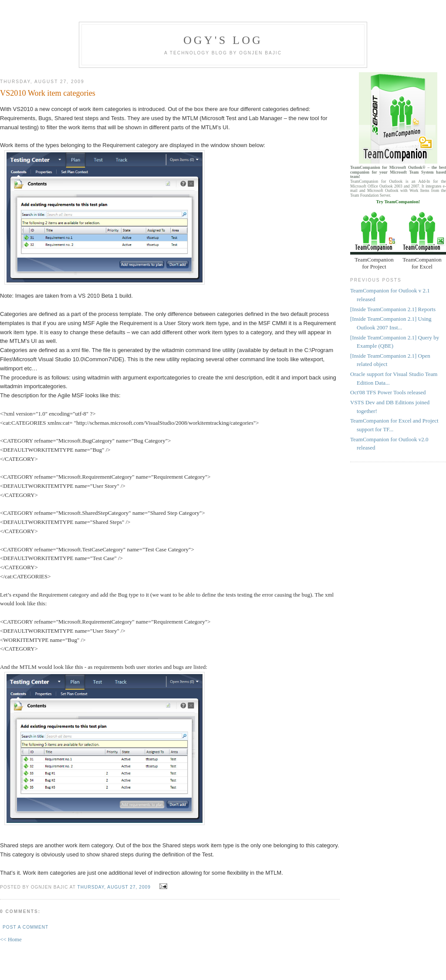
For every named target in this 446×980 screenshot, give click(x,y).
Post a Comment (25, 927)
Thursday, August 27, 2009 (114, 887)
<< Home (11, 939)
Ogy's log (223, 40)
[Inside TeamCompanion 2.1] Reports (393, 309)
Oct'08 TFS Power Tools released (388, 392)
